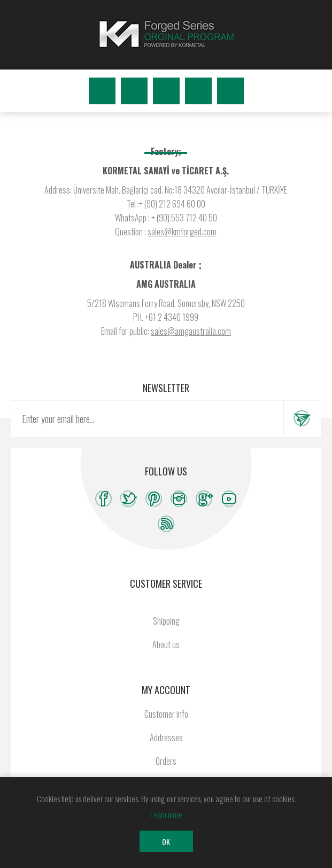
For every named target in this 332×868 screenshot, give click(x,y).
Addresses (166, 738)
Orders (166, 761)
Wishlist (198, 91)
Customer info (166, 714)
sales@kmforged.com (182, 232)
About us (166, 644)
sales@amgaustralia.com (191, 331)
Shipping (166, 621)
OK (166, 842)
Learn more (166, 815)
